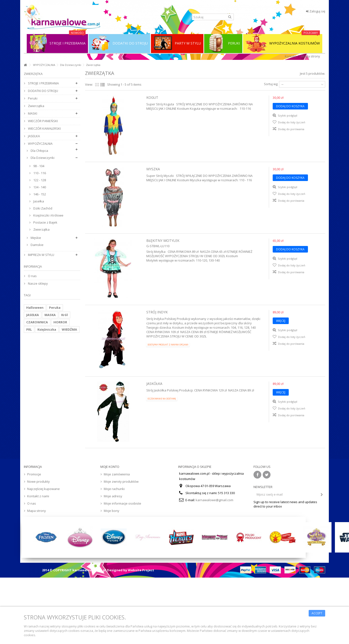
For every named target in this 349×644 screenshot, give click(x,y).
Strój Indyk (157, 312)
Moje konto (110, 467)
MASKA (50, 315)
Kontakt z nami (38, 496)
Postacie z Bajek (45, 222)
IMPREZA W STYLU (41, 255)
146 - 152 (39, 194)
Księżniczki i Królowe (48, 215)
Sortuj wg (271, 84)
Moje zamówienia (117, 474)
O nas (32, 276)
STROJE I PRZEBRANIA (43, 83)
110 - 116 (39, 173)
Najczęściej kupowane (44, 489)
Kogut (152, 97)
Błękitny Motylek (163, 240)
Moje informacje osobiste (122, 503)
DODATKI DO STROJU (43, 91)
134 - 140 (39, 187)
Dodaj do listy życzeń (291, 122)
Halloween (35, 308)
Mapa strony (311, 56)
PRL (29, 329)
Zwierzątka (36, 106)
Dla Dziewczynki (71, 65)
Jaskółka (154, 384)
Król (65, 315)
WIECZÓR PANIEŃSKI (43, 121)
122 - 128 (39, 180)
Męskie (35, 238)
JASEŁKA (34, 136)
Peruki (32, 98)
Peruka (55, 308)
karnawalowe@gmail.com (214, 500)
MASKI (32, 113)
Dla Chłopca (39, 151)
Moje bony (112, 511)
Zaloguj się (316, 11)
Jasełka (38, 201)
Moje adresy (113, 496)
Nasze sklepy (38, 283)
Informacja (33, 266)
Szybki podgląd (287, 115)
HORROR (60, 322)
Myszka (153, 169)
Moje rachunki (114, 489)
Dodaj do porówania (291, 129)
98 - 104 (38, 166)
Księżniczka (47, 329)
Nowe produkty (39, 481)
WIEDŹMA (69, 329)
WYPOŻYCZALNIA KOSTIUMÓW (283, 43)
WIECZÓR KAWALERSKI (44, 128)
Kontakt (291, 56)
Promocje (34, 474)
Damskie (37, 245)
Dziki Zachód (42, 208)
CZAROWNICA (37, 322)
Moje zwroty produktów (121, 481)
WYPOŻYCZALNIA (44, 65)
